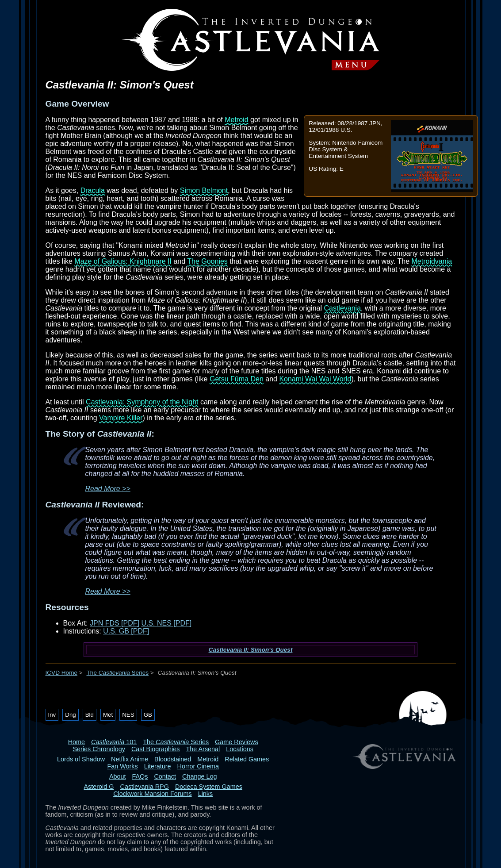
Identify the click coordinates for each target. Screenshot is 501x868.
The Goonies (207, 261)
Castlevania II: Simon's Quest (251, 650)
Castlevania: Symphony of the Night (142, 402)
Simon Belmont (204, 190)
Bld (90, 715)
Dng (70, 715)
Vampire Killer (121, 418)
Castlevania (342, 308)
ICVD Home (62, 673)
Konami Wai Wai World (315, 379)
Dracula (93, 190)
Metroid (236, 120)
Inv (52, 715)
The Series (118, 673)
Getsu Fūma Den (237, 379)
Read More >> (108, 489)
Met (108, 715)
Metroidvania (432, 261)
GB (148, 715)
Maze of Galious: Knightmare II (123, 261)
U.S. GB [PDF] (126, 631)
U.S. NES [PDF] (166, 623)
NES (128, 715)
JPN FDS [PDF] (115, 623)
